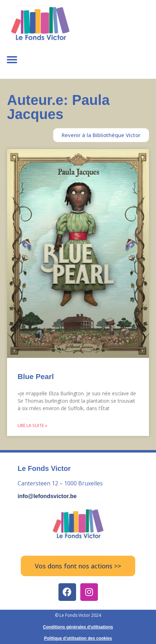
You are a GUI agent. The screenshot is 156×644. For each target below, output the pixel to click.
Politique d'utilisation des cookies (78, 638)
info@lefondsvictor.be (47, 496)
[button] (12, 60)
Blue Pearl (36, 376)
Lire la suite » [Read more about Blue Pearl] (32, 426)
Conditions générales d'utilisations (78, 627)
